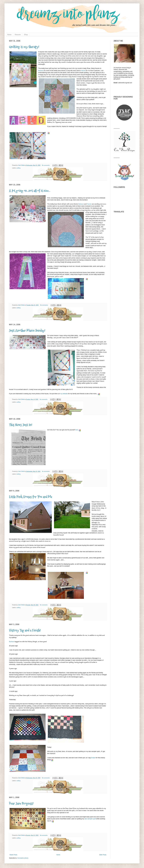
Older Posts (103, 855)
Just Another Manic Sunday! (27, 330)
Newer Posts (13, 855)
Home (9, 35)
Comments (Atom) (23, 858)
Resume (18, 35)
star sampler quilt (90, 819)
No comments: (46, 165)
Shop (26, 35)
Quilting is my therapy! (24, 47)
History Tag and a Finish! (25, 630)
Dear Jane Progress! (21, 803)
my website (64, 394)
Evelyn (93, 758)
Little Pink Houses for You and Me (31, 497)
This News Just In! (21, 425)
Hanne (83, 70)
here (77, 430)
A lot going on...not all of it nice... (30, 191)
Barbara (41, 70)
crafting (18, 168)
